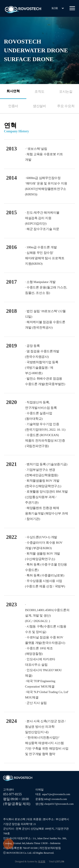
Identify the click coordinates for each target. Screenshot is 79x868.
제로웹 (42, 861)
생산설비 (39, 106)
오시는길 (66, 91)
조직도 (39, 91)
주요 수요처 (66, 106)
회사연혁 (13, 91)
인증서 (13, 106)
